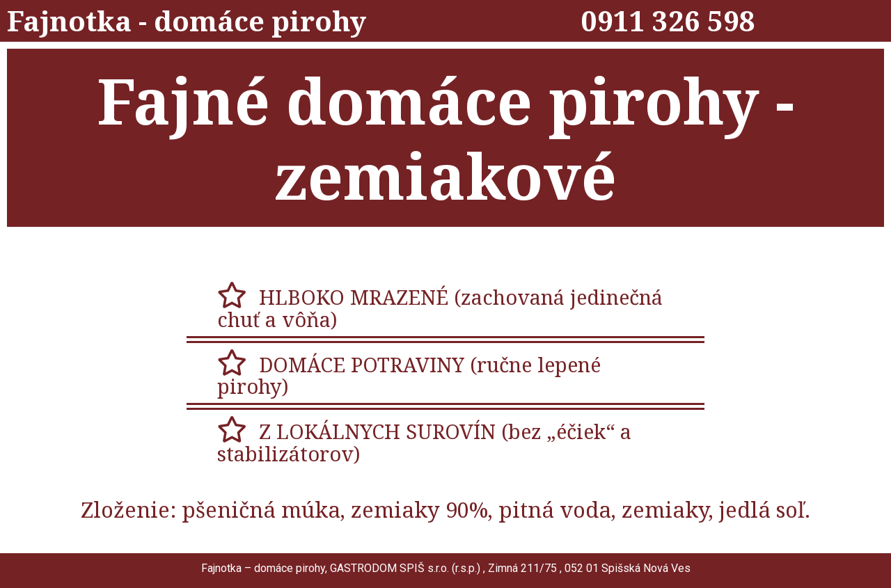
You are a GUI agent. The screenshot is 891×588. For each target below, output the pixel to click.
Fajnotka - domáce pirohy (187, 21)
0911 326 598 (668, 21)
